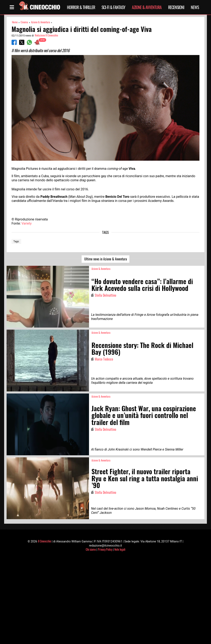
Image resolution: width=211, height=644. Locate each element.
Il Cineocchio (45, 541)
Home (15, 22)
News (195, 7)
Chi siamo (91, 549)
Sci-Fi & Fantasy (113, 7)
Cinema (24, 22)
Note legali (120, 549)
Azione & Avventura (147, 7)
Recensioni (176, 7)
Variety (26, 223)
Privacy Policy (105, 549)
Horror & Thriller (81, 7)
